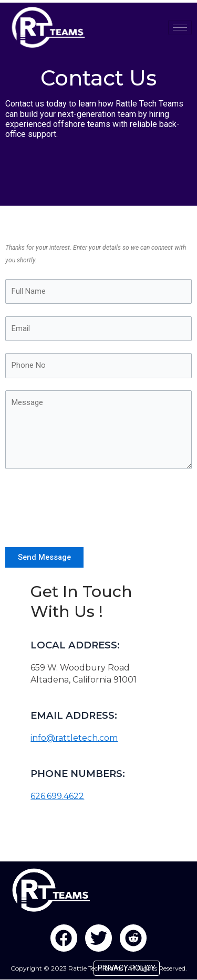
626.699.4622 (57, 796)
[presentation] (85, 506)
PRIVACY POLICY (127, 968)
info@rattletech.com (74, 738)
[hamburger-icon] (180, 28)
